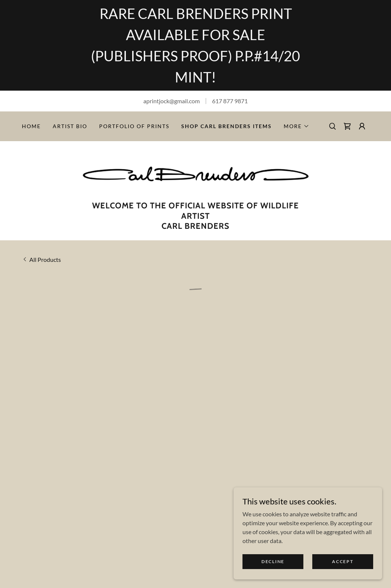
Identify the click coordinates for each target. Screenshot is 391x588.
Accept (343, 561)
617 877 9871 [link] (230, 101)
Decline (273, 561)
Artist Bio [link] (70, 126)
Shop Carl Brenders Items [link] (227, 126)
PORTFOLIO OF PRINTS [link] (134, 126)
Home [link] (31, 126)
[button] (296, 126)
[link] (196, 173)
